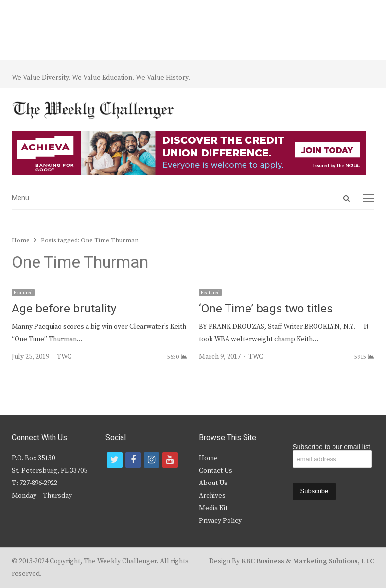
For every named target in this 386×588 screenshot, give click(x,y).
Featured (23, 293)
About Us (213, 483)
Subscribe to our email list (332, 447)
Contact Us (216, 471)
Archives (212, 496)
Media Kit (213, 508)
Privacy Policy (220, 521)
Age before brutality (64, 309)
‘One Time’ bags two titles (266, 309)
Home (208, 458)
